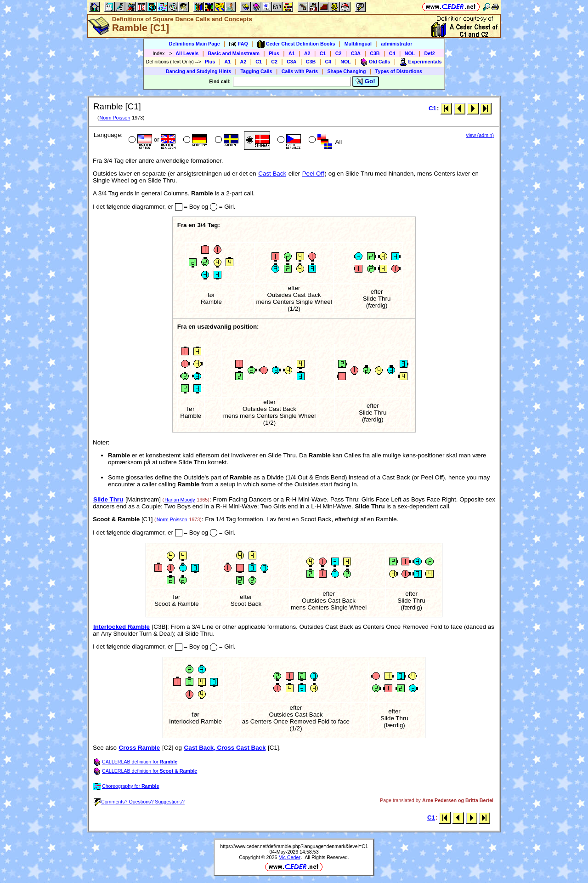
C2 (339, 53)
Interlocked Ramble (122, 627)
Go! (365, 81)
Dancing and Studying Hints (198, 71)
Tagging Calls (256, 71)
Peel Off (313, 174)
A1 (292, 53)
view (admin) (480, 135)
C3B (375, 53)
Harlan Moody (180, 500)
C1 (323, 53)
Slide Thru (108, 499)
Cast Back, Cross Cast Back (225, 748)
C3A (356, 53)
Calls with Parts (300, 71)
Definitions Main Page (195, 44)
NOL (410, 53)
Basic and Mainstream (234, 53)
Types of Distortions (399, 71)
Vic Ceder (290, 857)
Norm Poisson (115, 118)
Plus (274, 53)
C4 (392, 53)
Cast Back (272, 174)
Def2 (430, 53)
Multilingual (358, 44)
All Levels (187, 53)
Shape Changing (346, 71)
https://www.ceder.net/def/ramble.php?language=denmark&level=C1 (294, 846)
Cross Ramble (140, 748)
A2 (307, 53)
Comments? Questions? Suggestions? (139, 802)
